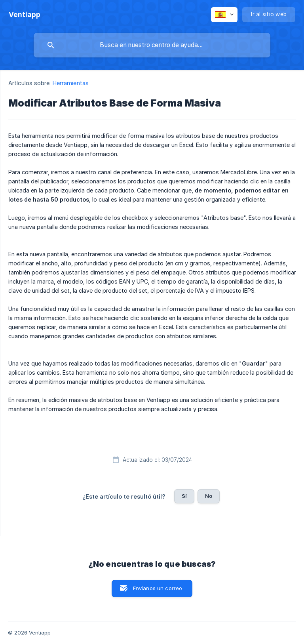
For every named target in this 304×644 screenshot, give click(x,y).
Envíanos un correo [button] (158, 588)
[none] (25, 15)
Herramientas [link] (71, 83)
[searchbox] (152, 45)
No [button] (209, 496)
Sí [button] (184, 496)
